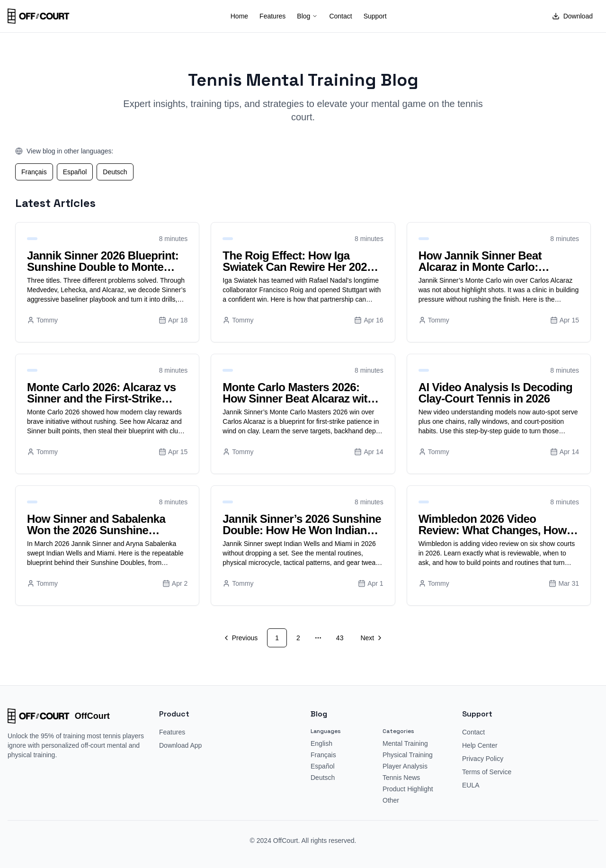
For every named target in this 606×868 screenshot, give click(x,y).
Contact (340, 16)
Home (239, 16)
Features (272, 16)
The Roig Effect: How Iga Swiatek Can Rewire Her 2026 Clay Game (298, 267)
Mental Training (405, 743)
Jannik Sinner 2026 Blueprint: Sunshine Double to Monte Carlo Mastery (103, 267)
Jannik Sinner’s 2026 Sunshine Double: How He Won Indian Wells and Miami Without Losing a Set (302, 536)
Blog (307, 16)
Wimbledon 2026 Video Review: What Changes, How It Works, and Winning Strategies (498, 530)
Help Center (480, 745)
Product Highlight (408, 789)
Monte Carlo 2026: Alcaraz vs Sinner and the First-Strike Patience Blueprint (101, 398)
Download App (180, 745)
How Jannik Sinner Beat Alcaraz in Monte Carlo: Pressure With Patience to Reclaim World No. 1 (485, 273)
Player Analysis (405, 766)
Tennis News (401, 778)
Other (391, 800)
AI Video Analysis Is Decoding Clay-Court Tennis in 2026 (495, 393)
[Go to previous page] (241, 638)
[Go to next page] (370, 638)
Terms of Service (487, 772)
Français (34, 172)
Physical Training (408, 755)
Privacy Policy (483, 759)
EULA (471, 785)
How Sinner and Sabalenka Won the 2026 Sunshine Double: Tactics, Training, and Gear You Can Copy (103, 536)
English (321, 743)
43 (340, 638)
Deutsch (115, 172)
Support (375, 16)
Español (75, 172)
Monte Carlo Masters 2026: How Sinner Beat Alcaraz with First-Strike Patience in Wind (298, 398)
